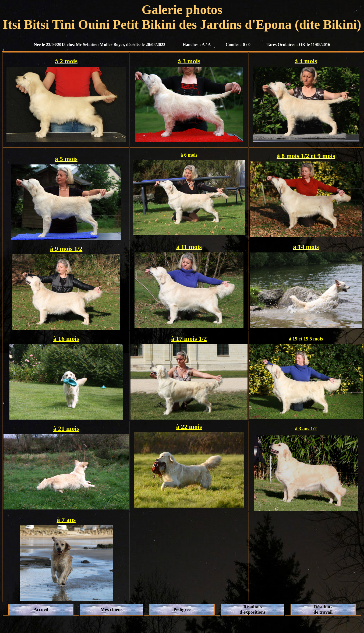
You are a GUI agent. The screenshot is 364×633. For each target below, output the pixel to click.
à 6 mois (189, 155)
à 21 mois (66, 428)
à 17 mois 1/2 (189, 339)
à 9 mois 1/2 (66, 249)
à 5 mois (66, 159)
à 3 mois (189, 61)
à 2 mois (66, 61)
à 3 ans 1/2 (306, 429)
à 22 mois (189, 427)
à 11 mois (189, 247)
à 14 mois (306, 247)
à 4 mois (306, 61)
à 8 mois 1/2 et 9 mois (306, 156)
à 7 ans (66, 520)
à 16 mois (66, 339)
